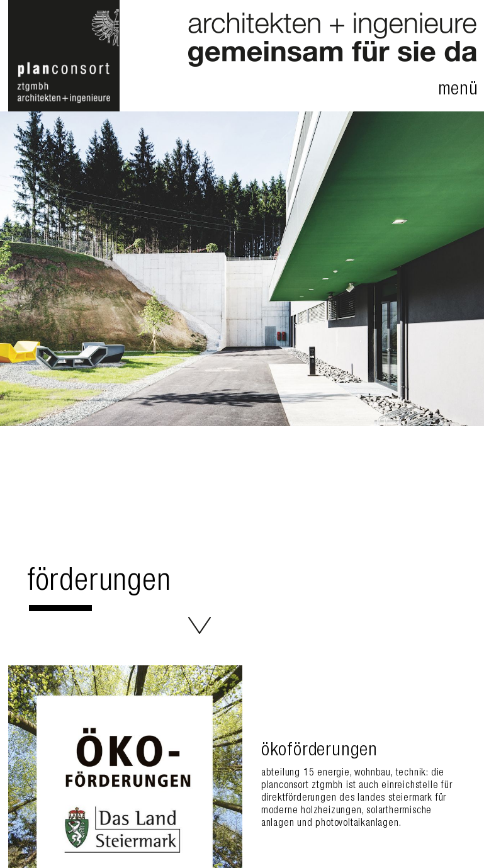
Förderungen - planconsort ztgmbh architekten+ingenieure (200, 625)
